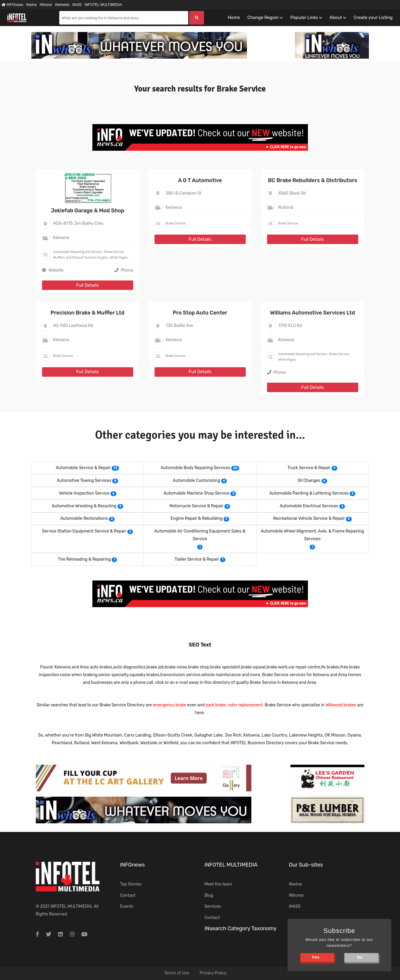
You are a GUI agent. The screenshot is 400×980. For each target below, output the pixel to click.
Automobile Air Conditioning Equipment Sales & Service (200, 535)
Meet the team (219, 884)
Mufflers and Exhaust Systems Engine (81, 258)
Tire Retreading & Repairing (84, 559)
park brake (216, 705)
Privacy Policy (213, 973)
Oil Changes (309, 481)
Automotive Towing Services (84, 481)
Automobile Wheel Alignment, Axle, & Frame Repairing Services (312, 535)
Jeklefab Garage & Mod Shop (88, 211)
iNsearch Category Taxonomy (241, 928)
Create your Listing (373, 17)
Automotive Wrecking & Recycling (84, 506)
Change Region (263, 17)
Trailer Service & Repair (197, 559)
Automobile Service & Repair (83, 468)
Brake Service (114, 252)
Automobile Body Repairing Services (195, 468)
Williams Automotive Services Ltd (312, 313)
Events (127, 906)
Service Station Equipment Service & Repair (84, 531)
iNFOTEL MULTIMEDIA (103, 5)
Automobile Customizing (197, 481)
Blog (209, 895)
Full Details (87, 285)
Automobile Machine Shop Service (197, 493)
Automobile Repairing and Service (78, 252)
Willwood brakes (341, 705)
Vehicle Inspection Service (84, 493)
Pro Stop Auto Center (200, 313)
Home (234, 17)
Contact (128, 895)
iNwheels (62, 5)
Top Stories (131, 884)
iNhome (46, 5)
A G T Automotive (200, 180)
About (336, 17)
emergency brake (169, 705)
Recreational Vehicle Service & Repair (309, 518)
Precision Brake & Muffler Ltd (87, 313)
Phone (124, 270)
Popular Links (304, 17)
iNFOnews (12, 5)
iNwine (31, 5)
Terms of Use (177, 973)
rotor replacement (245, 705)
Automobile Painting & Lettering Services (309, 493)
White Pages (119, 258)
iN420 (77, 5)
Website (56, 270)
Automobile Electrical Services (309, 506)
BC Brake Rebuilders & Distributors (313, 180)
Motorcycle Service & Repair (197, 506)
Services (213, 906)
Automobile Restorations (84, 518)
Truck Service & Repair (309, 468)
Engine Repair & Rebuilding (196, 518)
